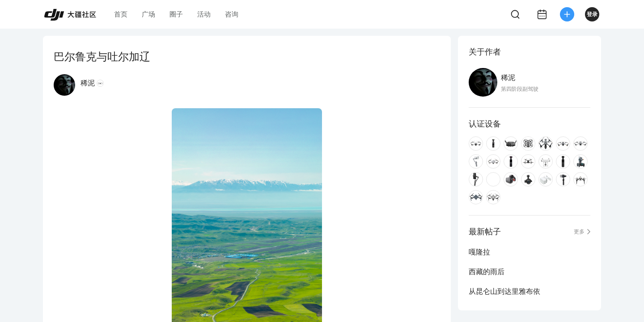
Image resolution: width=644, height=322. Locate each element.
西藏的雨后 (487, 272)
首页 (121, 14)
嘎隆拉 (479, 252)
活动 (204, 14)
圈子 (176, 14)
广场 (148, 14)
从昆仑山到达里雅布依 (504, 291)
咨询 (232, 14)
